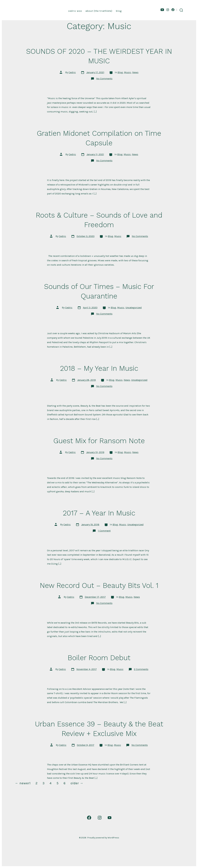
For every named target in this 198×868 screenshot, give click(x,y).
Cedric (72, 72)
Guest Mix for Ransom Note (99, 441)
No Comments (104, 79)
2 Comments (141, 669)
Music (128, 72)
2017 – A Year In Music (99, 513)
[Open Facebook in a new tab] (173, 10)
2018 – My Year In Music (99, 368)
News (135, 72)
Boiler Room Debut (99, 658)
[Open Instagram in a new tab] (168, 10)
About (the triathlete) (99, 11)
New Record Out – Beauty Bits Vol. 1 (99, 585)
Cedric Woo (75, 11)
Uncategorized (134, 308)
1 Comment (104, 531)
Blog (119, 11)
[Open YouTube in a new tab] (162, 10)
